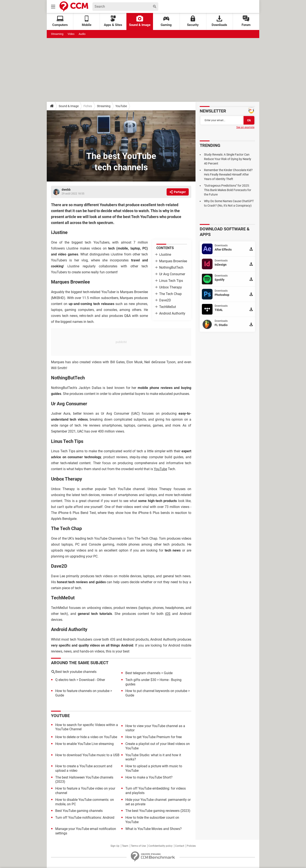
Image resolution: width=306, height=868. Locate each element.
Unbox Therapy (171, 287)
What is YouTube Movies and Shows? (154, 829)
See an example (245, 127)
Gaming (166, 21)
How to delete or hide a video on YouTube (86, 737)
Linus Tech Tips (171, 281)
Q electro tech (65, 680)
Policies (191, 846)
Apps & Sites (113, 21)
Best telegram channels (143, 673)
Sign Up (115, 846)
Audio (82, 34)
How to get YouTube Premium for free (154, 737)
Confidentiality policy (160, 846)
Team (125, 846)
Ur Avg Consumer (172, 274)
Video (71, 34)
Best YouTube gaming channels (79, 811)
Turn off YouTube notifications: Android (85, 818)
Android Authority (172, 313)
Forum (246, 21)
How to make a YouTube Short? (149, 777)
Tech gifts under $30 (141, 680)
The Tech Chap (170, 294)
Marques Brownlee (173, 261)
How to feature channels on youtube (82, 691)
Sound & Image (140, 21)
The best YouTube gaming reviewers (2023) (158, 811)
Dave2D (165, 300)
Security (193, 21)
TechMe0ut (168, 307)
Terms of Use (138, 846)
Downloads (219, 21)
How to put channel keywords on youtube (156, 691)
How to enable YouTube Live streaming (84, 744)
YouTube (121, 106)
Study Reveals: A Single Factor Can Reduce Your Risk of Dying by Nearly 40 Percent (228, 159)
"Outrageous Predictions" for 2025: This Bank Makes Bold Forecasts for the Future (228, 190)
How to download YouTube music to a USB (87, 755)
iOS (168, 614)
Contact (180, 846)
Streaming (57, 34)
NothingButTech (171, 267)
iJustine (165, 255)
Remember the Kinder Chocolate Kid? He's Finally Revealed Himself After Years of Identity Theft (228, 174)
